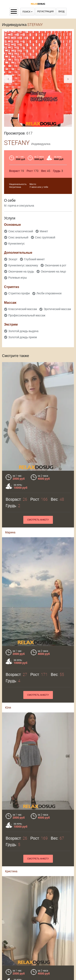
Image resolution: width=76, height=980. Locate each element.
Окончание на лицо (53, 271)
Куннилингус (17, 244)
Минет (44, 231)
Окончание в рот (56, 265)
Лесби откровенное (49, 293)
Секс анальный (18, 237)
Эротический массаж (57, 309)
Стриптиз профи (19, 293)
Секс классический (21, 231)
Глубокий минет (34, 259)
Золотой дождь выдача (23, 331)
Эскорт (13, 259)
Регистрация (45, 12)
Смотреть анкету (38, 520)
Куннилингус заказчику (23, 265)
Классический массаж (23, 309)
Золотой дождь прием (23, 337)
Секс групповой (45, 237)
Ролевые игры (18, 278)
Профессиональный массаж (27, 315)
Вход (61, 12)
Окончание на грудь (21, 271)
